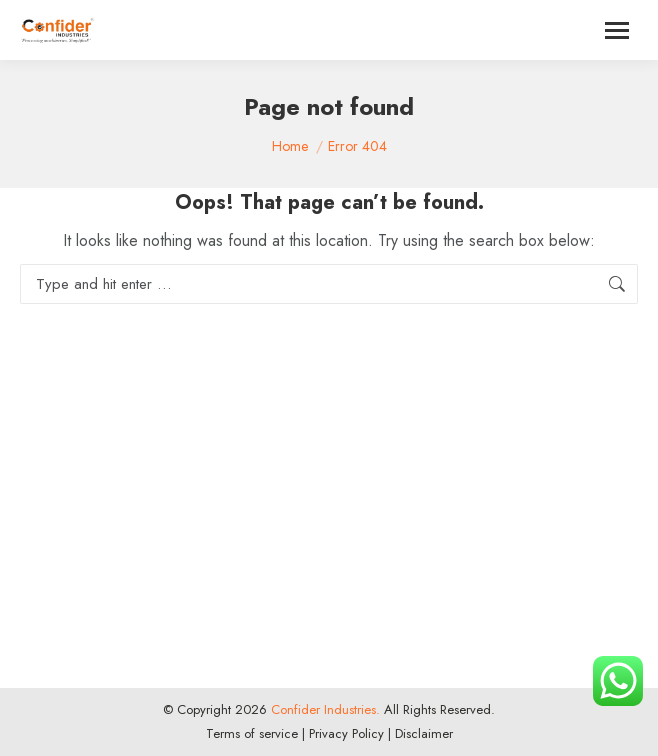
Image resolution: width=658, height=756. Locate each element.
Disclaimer (424, 733)
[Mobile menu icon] (617, 30)
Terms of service (252, 733)
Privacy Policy (346, 733)
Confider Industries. (323, 709)
